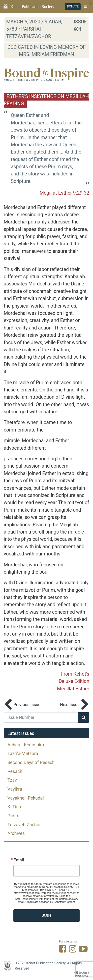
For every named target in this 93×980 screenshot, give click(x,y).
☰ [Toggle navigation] (85, 6)
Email (19, 860)
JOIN (46, 915)
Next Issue (75, 705)
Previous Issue (22, 705)
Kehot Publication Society (32, 7)
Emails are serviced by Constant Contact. (51, 902)
